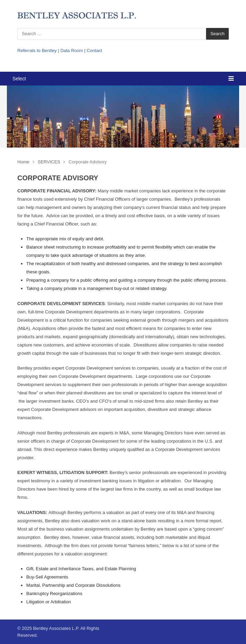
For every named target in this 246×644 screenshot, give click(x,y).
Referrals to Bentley (37, 51)
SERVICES (49, 162)
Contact (94, 51)
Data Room (72, 51)
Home (23, 162)
